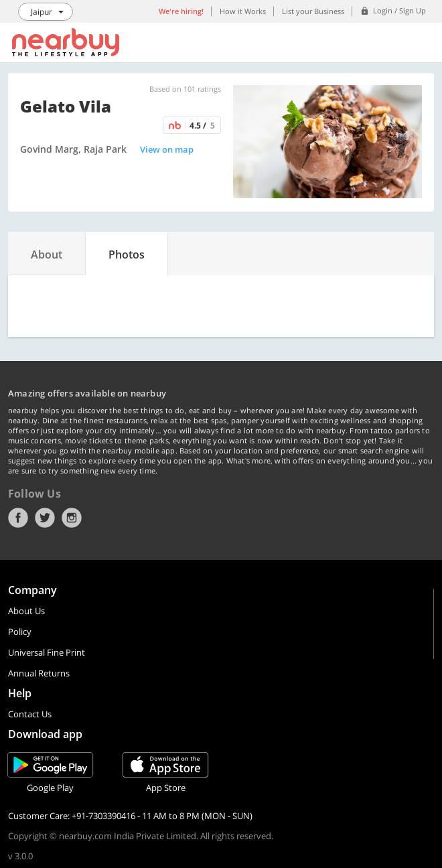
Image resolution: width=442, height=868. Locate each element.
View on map (167, 149)
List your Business (313, 11)
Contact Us (30, 714)
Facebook (18, 518)
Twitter (45, 518)
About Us (26, 611)
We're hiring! (181, 11)
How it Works (243, 11)
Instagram (72, 518)
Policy (20, 632)
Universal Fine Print (47, 652)
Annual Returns (39, 673)
